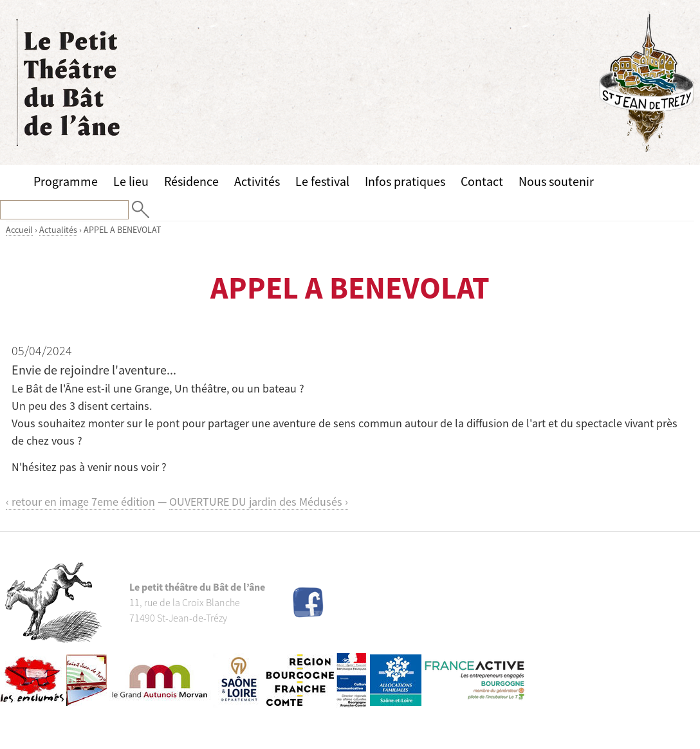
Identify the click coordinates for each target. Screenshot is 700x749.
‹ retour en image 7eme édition (80, 502)
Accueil (19, 230)
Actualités (58, 230)
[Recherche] (64, 210)
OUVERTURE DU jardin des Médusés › (259, 502)
